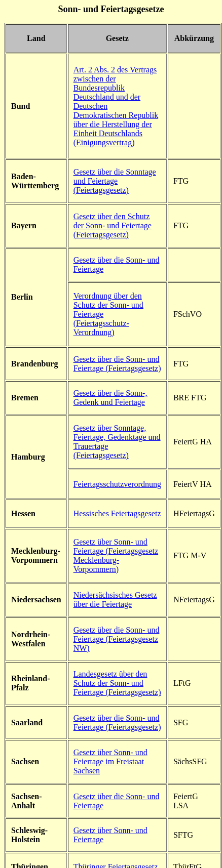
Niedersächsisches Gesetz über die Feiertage (115, 600)
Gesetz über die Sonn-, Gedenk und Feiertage (110, 398)
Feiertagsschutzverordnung (117, 484)
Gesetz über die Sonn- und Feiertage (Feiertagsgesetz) (117, 364)
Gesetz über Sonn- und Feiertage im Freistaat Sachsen (110, 761)
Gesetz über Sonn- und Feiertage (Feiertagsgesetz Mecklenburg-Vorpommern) (116, 555)
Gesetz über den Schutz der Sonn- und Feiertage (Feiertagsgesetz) (113, 225)
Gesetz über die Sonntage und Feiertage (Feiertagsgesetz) (115, 181)
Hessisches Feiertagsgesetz (117, 513)
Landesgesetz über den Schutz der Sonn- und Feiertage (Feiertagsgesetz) (117, 683)
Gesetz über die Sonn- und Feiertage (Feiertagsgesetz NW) (117, 639)
